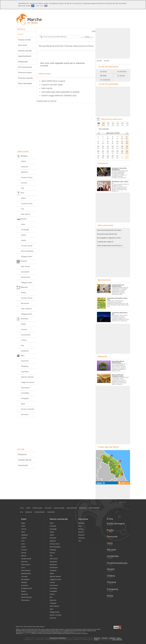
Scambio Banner (25, 460)
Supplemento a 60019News (58, 638)
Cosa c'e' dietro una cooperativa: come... (118, 375)
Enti (22, 345)
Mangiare (81, 523)
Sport (23, 404)
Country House (27, 177)
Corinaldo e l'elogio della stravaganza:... (119, 169)
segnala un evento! (80, 632)
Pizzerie (24, 183)
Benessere (25, 303)
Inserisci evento (24, 40)
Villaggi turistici (27, 256)
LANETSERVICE (117, 640)
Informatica (25, 388)
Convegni (24, 576)
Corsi (23, 568)
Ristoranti (25, 167)
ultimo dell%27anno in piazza (53, 81)
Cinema (24, 529)
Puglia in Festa (117, 531)
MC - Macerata (121, 76)
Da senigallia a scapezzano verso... (109, 238)
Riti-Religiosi (25, 579)
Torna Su (123, 502)
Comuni (24, 329)
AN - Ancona (103, 71)
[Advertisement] (113, 42)
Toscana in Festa (117, 583)
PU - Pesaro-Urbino (105, 80)
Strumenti (25, 414)
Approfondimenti (25, 56)
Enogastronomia (27, 588)
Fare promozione (25, 67)
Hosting (96, 640)
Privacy (119, 638)
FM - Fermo (103, 76)
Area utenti (22, 45)
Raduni (24, 591)
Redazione (22, 454)
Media (23, 324)
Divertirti (81, 532)
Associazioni (26, 335)
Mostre (23, 547)
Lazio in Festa (117, 544)
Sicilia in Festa (117, 596)
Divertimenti (25, 277)
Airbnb (23, 161)
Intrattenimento (26, 559)
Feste (23, 532)
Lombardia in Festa (117, 557)
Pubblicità (112, 638)
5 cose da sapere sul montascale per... (118, 285)
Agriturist (24, 172)
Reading (24, 582)
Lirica (23, 544)
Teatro (23, 526)
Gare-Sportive (26, 571)
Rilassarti (81, 535)
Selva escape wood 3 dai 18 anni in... (110, 246)
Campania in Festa (117, 590)
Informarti (81, 538)
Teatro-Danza (26, 565)
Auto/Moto (25, 372)
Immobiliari (25, 393)
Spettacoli (25, 351)
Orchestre (25, 361)
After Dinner (26, 214)
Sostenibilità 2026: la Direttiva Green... (118, 362)
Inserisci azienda (25, 51)
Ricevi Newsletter (25, 84)
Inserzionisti (23, 465)
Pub (23, 188)
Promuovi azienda (25, 78)
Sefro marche (47, 88)
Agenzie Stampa (27, 377)
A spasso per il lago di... (106, 242)
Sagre (23, 523)
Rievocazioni (25, 600)
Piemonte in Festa (117, 538)
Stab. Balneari (26, 309)
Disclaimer (105, 638)
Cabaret (24, 538)
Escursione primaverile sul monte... (110, 230)
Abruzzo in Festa (117, 551)
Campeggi (25, 230)
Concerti (24, 550)
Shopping (25, 366)
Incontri (24, 553)
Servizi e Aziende (28, 409)
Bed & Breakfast (27, 251)
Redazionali (23, 62)
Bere (80, 526)
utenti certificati (27, 633)
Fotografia (25, 398)
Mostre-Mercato (26, 597)
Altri (94, 31)
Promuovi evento (25, 73)
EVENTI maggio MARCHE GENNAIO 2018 (59, 96)
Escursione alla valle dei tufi (107, 234)
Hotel (23, 224)
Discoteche (25, 272)
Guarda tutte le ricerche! (47, 101)
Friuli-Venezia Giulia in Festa (117, 564)
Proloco (24, 340)
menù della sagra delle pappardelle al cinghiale (60, 92)
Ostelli (23, 240)
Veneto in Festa (117, 570)
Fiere (23, 541)
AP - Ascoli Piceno (122, 71)
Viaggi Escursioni (28, 382)
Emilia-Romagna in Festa (117, 525)
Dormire (81, 529)
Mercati (24, 556)
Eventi (21, 34)
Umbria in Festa (117, 577)
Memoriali (24, 594)
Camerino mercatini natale (52, 85)
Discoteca (24, 562)
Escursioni (25, 585)
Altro (80, 541)
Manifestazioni (26, 573)
